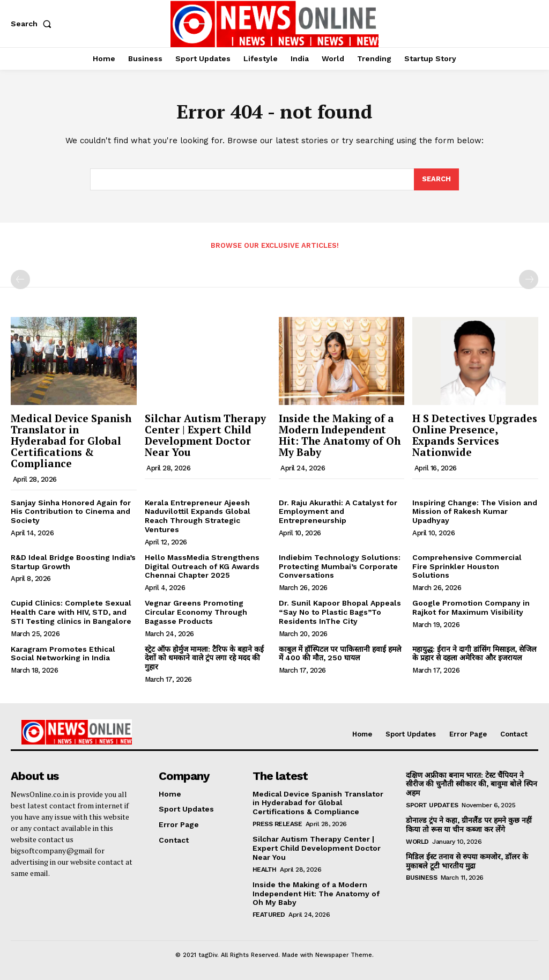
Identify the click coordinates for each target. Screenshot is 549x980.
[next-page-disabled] (529, 279)
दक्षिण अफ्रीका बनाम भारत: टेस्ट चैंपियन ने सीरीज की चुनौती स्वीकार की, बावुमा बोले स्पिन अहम (471, 784)
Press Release (277, 824)
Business (421, 878)
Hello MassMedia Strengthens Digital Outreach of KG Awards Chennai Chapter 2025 (202, 566)
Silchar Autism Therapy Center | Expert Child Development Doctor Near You (205, 435)
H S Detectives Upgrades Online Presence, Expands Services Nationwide (475, 435)
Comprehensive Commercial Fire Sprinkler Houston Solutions (467, 566)
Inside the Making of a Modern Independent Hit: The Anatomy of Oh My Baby (340, 435)
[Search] (436, 180)
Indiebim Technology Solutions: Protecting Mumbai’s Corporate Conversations (340, 566)
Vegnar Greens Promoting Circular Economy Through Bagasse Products (196, 612)
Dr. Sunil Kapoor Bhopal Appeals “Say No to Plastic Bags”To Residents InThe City (340, 612)
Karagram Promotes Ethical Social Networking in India (63, 654)
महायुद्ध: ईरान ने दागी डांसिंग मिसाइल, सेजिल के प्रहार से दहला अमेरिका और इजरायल (474, 654)
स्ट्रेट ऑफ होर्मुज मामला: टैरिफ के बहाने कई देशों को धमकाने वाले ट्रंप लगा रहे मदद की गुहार (204, 658)
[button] (33, 24)
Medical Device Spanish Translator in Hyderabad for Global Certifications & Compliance (71, 441)
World (417, 842)
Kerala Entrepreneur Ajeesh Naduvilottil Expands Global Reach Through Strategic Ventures (198, 516)
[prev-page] (20, 279)
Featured (269, 915)
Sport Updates (432, 805)
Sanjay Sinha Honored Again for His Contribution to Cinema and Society (71, 512)
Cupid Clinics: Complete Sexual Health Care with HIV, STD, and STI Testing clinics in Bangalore (71, 612)
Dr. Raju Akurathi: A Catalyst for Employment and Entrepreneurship (338, 512)
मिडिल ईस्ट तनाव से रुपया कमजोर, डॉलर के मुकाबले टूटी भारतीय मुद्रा (466, 861)
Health (265, 870)
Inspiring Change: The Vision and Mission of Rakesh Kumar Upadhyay (475, 512)
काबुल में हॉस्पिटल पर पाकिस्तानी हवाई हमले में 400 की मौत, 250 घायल (340, 654)
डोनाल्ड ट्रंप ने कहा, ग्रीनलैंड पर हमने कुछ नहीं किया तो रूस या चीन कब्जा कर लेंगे (468, 825)
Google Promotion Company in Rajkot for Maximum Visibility (471, 607)
